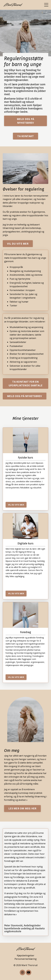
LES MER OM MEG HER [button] (22, 808)
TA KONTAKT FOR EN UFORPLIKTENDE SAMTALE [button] (26, 384)
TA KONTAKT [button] (26, 136)
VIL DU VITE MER (16, 505)
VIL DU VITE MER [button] (18, 244)
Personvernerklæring (26, 959)
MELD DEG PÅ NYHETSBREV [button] (26, 121)
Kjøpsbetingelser (26, 955)
